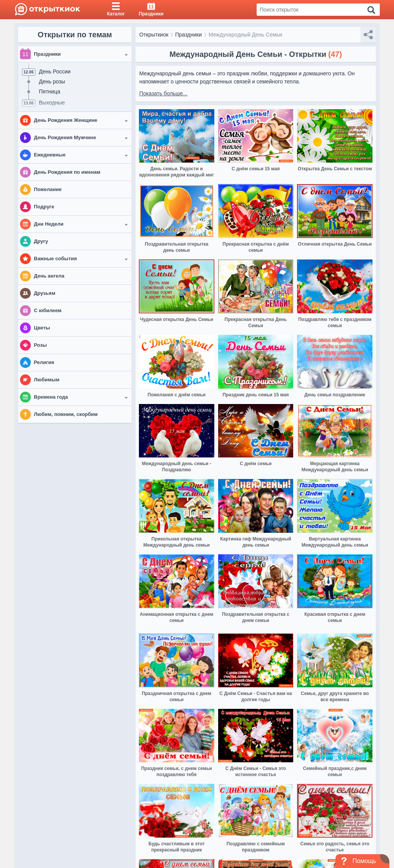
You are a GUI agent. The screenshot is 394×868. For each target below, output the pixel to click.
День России (55, 72)
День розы (52, 81)
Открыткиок (154, 35)
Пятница (49, 91)
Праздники (188, 35)
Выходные (52, 103)
